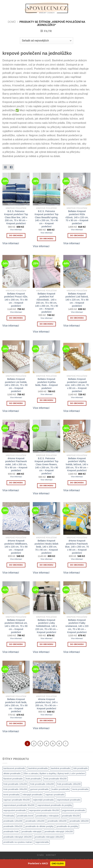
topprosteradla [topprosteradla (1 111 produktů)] (42, 842)
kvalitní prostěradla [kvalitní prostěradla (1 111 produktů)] (60, 789)
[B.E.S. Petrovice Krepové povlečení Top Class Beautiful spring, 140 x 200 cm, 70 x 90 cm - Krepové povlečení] (46, 189)
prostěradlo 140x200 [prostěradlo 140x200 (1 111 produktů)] (35, 821)
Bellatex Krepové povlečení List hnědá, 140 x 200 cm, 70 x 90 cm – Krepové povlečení (16, 385)
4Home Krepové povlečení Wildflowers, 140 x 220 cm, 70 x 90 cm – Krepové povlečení (16, 547)
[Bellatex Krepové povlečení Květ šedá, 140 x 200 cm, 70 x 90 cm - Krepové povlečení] (16, 677)
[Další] (66, 744)
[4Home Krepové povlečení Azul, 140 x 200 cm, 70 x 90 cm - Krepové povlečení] (46, 677)
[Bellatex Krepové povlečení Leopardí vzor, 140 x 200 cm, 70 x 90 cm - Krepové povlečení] (77, 357)
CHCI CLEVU (58, 864)
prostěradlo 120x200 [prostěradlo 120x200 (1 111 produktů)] (13, 821)
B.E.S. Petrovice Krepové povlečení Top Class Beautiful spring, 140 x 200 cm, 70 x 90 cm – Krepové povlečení (46, 219)
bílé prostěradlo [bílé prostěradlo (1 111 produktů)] (81, 768)
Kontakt (51, 855)
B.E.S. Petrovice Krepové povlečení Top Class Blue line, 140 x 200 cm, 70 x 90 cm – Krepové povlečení (16, 217)
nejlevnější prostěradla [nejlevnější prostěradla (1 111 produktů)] (43, 800)
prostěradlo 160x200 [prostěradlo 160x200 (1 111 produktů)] (57, 821)
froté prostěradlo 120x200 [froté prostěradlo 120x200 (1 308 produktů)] (15, 784)
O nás (40, 855)
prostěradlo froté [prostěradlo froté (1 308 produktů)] (11, 831)
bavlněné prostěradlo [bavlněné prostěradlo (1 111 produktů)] (61, 768)
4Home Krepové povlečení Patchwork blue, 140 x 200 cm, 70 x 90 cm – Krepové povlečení (77, 547)
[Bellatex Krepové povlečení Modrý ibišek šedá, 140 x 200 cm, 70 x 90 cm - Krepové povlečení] (46, 518)
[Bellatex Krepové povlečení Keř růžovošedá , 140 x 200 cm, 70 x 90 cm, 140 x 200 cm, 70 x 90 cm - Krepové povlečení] (46, 271)
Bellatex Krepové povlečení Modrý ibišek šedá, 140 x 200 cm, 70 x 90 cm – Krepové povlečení (46, 547)
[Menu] (4, 8)
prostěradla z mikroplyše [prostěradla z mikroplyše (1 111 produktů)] (48, 816)
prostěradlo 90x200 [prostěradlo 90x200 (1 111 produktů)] (71, 816)
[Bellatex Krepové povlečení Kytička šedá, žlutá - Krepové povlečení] (46, 357)
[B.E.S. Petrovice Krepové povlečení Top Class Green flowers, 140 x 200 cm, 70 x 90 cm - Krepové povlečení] (46, 436)
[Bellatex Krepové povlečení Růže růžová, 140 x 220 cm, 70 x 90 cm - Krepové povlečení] (77, 189)
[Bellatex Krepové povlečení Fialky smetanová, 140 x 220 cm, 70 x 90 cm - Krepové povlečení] (77, 598)
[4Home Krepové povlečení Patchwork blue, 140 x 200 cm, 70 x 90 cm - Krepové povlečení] (77, 518)
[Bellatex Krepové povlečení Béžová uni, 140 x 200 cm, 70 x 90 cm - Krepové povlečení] (16, 598)
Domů (12, 22)
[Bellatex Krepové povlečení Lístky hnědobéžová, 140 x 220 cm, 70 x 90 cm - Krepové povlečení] (46, 598)
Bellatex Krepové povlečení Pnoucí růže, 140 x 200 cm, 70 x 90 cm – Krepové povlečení (16, 300)
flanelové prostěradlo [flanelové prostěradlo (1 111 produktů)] (13, 779)
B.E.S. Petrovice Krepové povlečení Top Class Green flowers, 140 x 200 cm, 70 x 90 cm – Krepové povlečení (46, 466)
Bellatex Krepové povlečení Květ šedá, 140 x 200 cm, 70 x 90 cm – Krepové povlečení (16, 705)
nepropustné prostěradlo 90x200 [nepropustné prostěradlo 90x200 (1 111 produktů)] (44, 810)
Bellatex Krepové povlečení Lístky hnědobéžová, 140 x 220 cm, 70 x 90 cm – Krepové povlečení (47, 626)
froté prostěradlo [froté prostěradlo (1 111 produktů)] (33, 779)
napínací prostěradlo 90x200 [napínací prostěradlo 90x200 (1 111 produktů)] (17, 800)
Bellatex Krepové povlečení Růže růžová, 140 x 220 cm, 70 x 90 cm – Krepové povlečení (77, 217)
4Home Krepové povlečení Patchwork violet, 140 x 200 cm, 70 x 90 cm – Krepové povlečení (16, 464)
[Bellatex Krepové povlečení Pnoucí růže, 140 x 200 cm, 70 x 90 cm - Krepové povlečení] (16, 271)
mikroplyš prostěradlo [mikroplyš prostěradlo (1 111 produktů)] (32, 795)
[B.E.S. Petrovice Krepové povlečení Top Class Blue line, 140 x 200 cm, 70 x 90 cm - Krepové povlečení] (16, 189)
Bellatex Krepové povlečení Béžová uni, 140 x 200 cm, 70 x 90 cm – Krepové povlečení (16, 626)
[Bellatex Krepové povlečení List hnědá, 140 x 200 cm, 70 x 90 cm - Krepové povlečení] (16, 357)
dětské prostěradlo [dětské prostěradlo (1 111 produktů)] (12, 773)
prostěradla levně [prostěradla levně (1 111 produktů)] (25, 816)
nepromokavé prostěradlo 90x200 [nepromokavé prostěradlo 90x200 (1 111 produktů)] (19, 805)
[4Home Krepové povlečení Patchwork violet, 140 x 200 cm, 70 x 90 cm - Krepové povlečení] (16, 436)
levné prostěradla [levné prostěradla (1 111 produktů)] (11, 795)
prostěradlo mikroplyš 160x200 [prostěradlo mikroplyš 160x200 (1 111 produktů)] (18, 837)
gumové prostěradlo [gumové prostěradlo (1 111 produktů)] (39, 789)
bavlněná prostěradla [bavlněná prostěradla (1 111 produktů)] (38, 768)
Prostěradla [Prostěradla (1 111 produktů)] (9, 816)
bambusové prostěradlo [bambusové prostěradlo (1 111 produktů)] (14, 768)
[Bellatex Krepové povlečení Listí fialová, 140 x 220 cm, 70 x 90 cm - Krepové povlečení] (77, 271)
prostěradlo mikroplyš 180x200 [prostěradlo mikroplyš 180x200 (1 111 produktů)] (49, 837)
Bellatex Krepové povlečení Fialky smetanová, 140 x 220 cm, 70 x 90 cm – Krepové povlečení (77, 626)
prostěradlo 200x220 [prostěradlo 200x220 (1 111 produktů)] (13, 826)
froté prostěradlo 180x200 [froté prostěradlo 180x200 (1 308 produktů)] (15, 789)
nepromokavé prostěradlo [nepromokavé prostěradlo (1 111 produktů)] (69, 800)
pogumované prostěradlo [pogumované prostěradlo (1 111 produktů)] (74, 810)
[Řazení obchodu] (46, 41)
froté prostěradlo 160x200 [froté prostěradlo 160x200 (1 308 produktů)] (69, 784)
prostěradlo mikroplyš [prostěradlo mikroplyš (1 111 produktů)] (32, 831)
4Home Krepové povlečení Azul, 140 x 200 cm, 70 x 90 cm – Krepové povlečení (47, 704)
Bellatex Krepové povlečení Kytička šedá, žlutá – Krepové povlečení (46, 384)
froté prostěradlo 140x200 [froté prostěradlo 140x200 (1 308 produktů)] (42, 784)
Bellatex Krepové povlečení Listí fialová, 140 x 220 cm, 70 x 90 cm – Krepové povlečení (77, 300)
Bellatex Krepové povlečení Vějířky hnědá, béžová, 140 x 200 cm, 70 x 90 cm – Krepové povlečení (77, 464)
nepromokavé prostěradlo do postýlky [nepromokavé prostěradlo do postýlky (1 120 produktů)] (55, 805)
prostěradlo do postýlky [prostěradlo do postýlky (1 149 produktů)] (67, 826)
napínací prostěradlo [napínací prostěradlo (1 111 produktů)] (55, 795)
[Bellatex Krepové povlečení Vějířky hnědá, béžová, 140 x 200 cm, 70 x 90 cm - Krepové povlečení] (77, 436)
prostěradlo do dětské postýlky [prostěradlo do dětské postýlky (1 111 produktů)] (40, 826)
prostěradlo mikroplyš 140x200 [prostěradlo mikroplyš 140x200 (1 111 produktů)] (59, 831)
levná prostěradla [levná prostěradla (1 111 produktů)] (80, 789)
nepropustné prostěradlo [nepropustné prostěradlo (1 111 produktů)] (15, 810)
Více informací (16, 230)
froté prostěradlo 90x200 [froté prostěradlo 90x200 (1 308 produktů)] (55, 779)
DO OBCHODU (16, 235)
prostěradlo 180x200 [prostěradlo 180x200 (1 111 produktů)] (79, 821)
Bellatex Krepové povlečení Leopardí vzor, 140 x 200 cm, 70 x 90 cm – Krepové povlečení (77, 385)
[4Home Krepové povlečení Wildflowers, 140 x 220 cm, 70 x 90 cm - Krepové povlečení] (16, 518)
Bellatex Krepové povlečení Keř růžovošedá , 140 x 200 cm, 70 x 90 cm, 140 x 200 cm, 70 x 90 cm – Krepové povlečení (47, 303)
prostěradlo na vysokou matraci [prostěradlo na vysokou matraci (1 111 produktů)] (18, 842)
